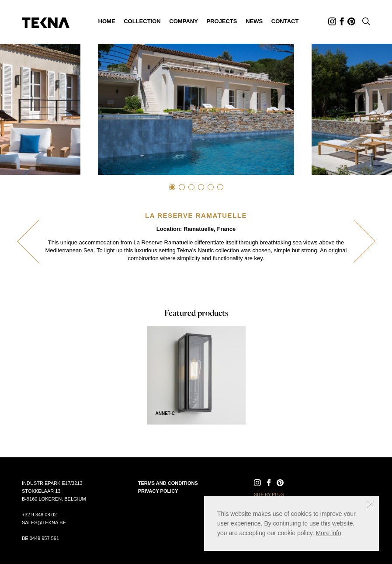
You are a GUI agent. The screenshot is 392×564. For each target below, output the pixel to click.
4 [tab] (201, 187)
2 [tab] (182, 187)
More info (328, 533)
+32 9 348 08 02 (39, 515)
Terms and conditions (168, 483)
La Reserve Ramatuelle (163, 242)
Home (107, 21)
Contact (285, 21)
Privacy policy (158, 491)
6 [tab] (220, 187)
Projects (222, 21)
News (254, 21)
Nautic (206, 250)
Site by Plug (269, 495)
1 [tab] (172, 187)
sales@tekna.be (44, 522)
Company (183, 21)
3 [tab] (191, 187)
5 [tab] (211, 187)
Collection (142, 21)
